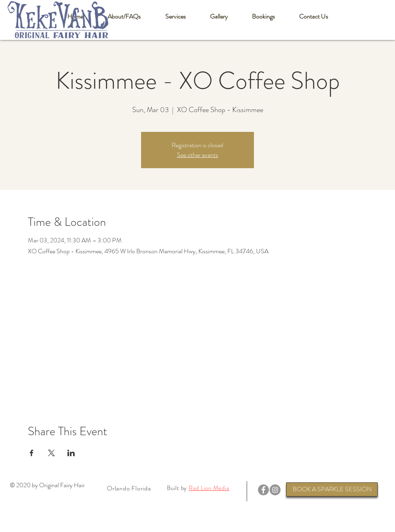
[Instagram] (275, 490)
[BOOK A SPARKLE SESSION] (332, 489)
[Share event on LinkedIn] (71, 453)
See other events (197, 155)
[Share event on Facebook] (32, 453)
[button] (124, 17)
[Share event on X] (51, 453)
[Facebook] (263, 490)
